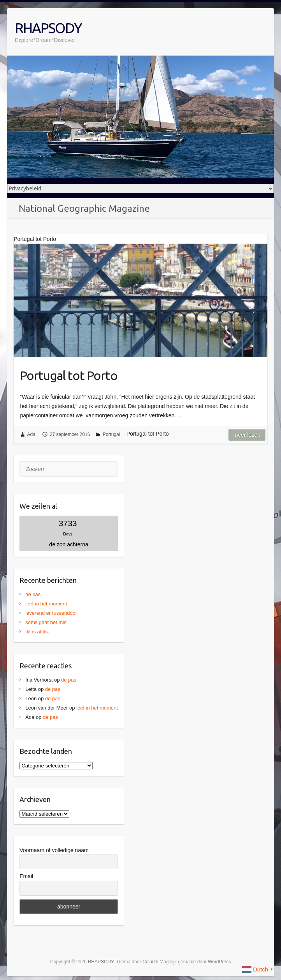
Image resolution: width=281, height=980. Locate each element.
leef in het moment (46, 604)
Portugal (112, 434)
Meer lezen (247, 435)
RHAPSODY (48, 28)
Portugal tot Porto (69, 375)
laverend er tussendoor (51, 613)
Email (26, 876)
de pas (33, 594)
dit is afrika (37, 632)
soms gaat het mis (46, 622)
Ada (31, 434)
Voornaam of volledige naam (54, 850)
